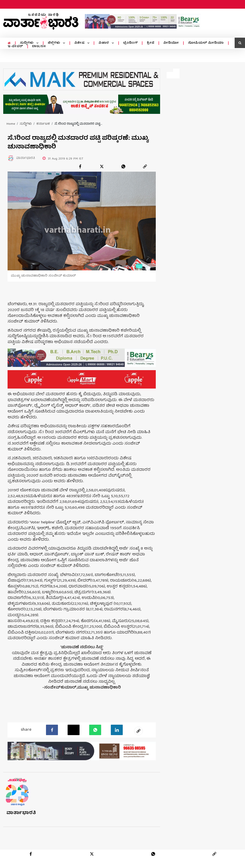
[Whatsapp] (95, 730)
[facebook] (80, 166)
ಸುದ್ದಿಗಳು (27, 43)
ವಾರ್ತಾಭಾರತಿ (21, 813)
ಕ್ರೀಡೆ (149, 43)
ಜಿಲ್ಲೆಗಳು (54, 43)
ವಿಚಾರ (103, 43)
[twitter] (102, 166)
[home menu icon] (9, 43)
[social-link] (138, 731)
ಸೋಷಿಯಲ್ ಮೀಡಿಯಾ (205, 43)
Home (11, 124)
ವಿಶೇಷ (79, 43)
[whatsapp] (123, 166)
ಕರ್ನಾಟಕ (43, 124)
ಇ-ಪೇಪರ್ (15, 47)
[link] (145, 166)
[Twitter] (74, 730)
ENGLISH (39, 47)
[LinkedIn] (117, 730)
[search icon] (240, 43)
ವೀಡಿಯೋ (170, 43)
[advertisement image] (143, 21)
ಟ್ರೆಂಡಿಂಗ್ (129, 43)
